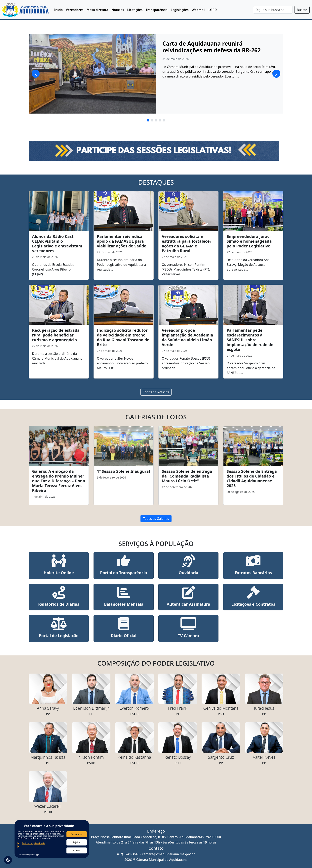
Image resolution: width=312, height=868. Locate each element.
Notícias (118, 10)
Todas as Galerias (156, 519)
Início (58, 10)
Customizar (77, 834)
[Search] (273, 10)
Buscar (302, 10)
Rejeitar (77, 842)
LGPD (213, 10)
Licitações (135, 10)
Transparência (157, 10)
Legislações (180, 10)
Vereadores (75, 10)
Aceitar (77, 850)
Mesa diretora (97, 10)
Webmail (199, 10)
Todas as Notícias (156, 392)
